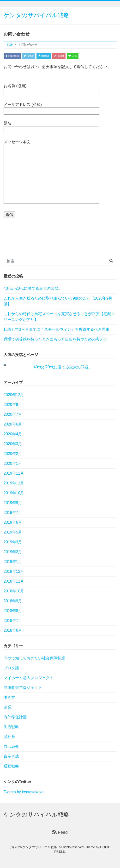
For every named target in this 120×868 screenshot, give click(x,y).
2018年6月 (13, 630)
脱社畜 (9, 737)
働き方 (9, 697)
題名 (51, 126)
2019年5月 (13, 532)
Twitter (29, 56)
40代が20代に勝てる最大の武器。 (33, 288)
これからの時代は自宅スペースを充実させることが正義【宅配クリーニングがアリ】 (59, 317)
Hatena (44, 56)
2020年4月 (13, 434)
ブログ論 (11, 668)
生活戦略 (11, 727)
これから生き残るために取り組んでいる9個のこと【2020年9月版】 (58, 301)
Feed (60, 832)
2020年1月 (13, 463)
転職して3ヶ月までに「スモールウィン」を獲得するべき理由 (57, 329)
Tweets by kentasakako (24, 792)
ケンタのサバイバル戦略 (36, 15)
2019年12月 (14, 473)
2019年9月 (13, 503)
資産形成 (11, 756)
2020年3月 (13, 444)
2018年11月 (14, 581)
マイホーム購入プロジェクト (29, 678)
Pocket (59, 56)
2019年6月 (13, 522)
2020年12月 (14, 395)
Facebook (12, 56)
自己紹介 (11, 746)
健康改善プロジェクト (23, 688)
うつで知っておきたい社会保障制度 (34, 658)
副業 (7, 707)
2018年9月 (13, 601)
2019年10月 (14, 493)
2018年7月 (13, 621)
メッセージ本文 (51, 172)
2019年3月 (13, 542)
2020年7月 (13, 414)
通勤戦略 (11, 766)
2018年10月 (14, 591)
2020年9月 (13, 405)
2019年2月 (13, 552)
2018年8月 (13, 611)
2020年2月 (13, 454)
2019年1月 (13, 562)
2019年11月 (14, 483)
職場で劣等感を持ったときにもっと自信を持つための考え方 (55, 339)
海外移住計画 (15, 717)
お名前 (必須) (51, 89)
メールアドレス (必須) (51, 108)
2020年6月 (13, 424)
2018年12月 (14, 571)
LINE (73, 56)
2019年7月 (13, 513)
